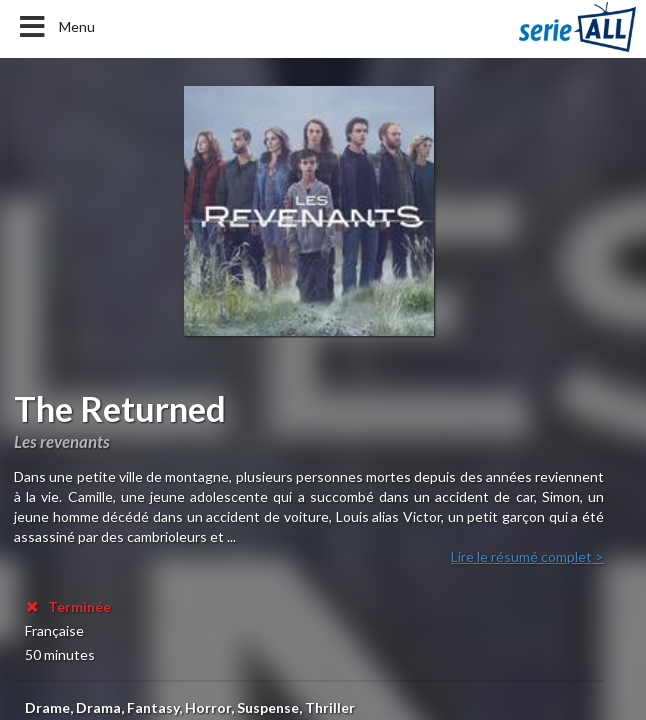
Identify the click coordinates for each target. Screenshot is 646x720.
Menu (55, 27)
